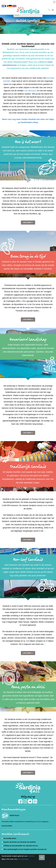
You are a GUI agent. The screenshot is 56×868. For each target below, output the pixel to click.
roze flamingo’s (30, 91)
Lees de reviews (7, 826)
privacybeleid (23, 859)
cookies (31, 856)
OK (42, 858)
